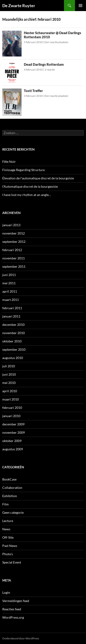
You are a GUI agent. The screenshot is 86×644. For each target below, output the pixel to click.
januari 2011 (11, 316)
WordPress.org (13, 617)
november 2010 (14, 333)
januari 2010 (11, 416)
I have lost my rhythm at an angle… (27, 195)
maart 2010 (11, 399)
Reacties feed (12, 609)
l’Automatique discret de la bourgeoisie (30, 186)
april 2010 (10, 391)
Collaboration (12, 488)
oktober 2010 (12, 341)
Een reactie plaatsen (56, 42)
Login (6, 592)
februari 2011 (12, 308)
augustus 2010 (13, 358)
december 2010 (13, 325)
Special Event (12, 562)
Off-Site (8, 537)
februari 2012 (12, 250)
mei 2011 (9, 283)
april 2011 (10, 291)
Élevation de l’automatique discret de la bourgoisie (38, 178)
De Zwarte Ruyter (19, 6)
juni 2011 (9, 275)
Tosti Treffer (33, 91)
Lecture (8, 521)
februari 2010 (12, 408)
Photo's (8, 554)
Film (6, 504)
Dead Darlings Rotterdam (44, 64)
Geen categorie (13, 512)
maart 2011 (11, 300)
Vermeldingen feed (16, 601)
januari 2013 (11, 225)
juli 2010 (9, 366)
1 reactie (50, 70)
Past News (10, 546)
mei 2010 (9, 383)
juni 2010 (9, 374)
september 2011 (14, 266)
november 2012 (14, 233)
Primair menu (80, 6)
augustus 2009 (13, 449)
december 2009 (13, 424)
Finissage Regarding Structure (24, 170)
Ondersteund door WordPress (21, 638)
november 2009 (14, 432)
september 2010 (14, 349)
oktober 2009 (12, 441)
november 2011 (14, 258)
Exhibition (10, 496)
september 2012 (14, 242)
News (6, 529)
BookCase (9, 479)
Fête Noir (9, 162)
